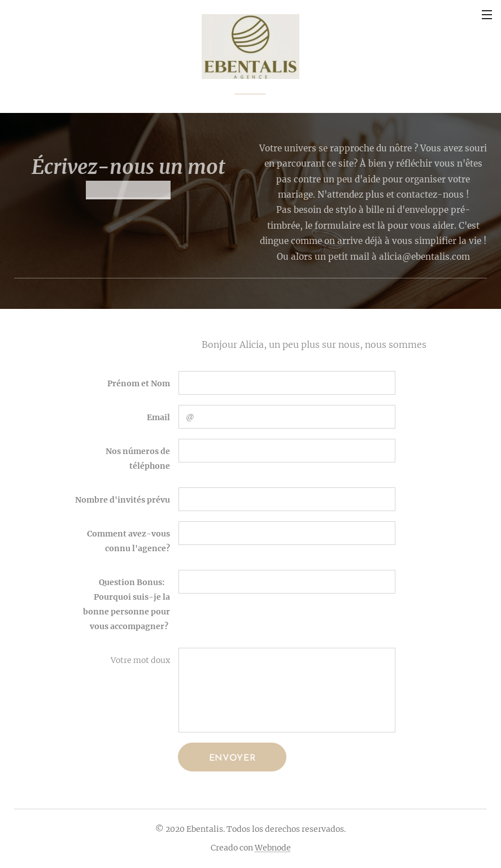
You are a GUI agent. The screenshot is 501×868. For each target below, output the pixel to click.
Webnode (273, 848)
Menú (487, 15)
